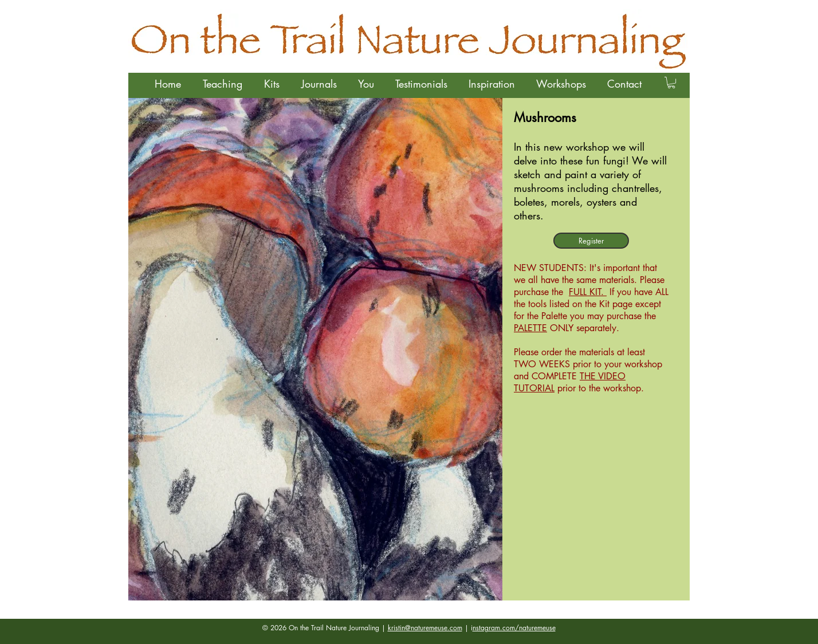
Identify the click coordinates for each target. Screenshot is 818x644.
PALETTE (530, 328)
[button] (222, 84)
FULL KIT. (588, 292)
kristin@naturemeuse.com (425, 628)
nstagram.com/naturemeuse (514, 628)
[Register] (591, 241)
